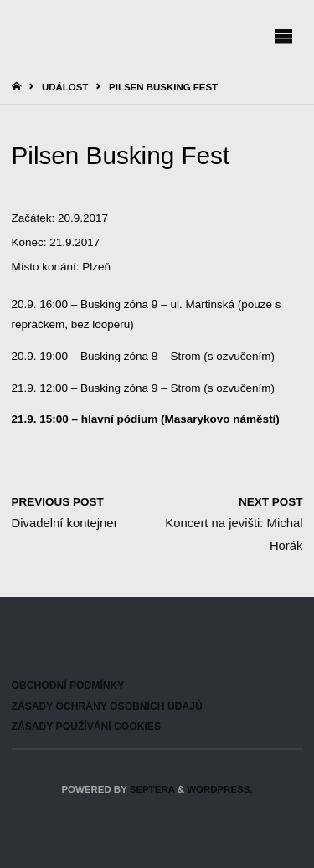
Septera (151, 789)
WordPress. (219, 789)
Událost (65, 87)
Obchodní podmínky (68, 686)
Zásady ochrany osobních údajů (107, 706)
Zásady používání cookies (87, 727)
